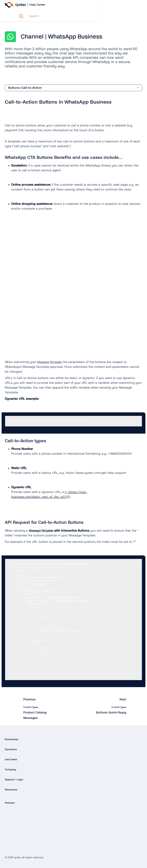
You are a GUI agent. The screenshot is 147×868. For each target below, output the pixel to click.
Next (123, 700)
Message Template (51, 362)
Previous (30, 700)
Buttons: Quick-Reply (111, 713)
